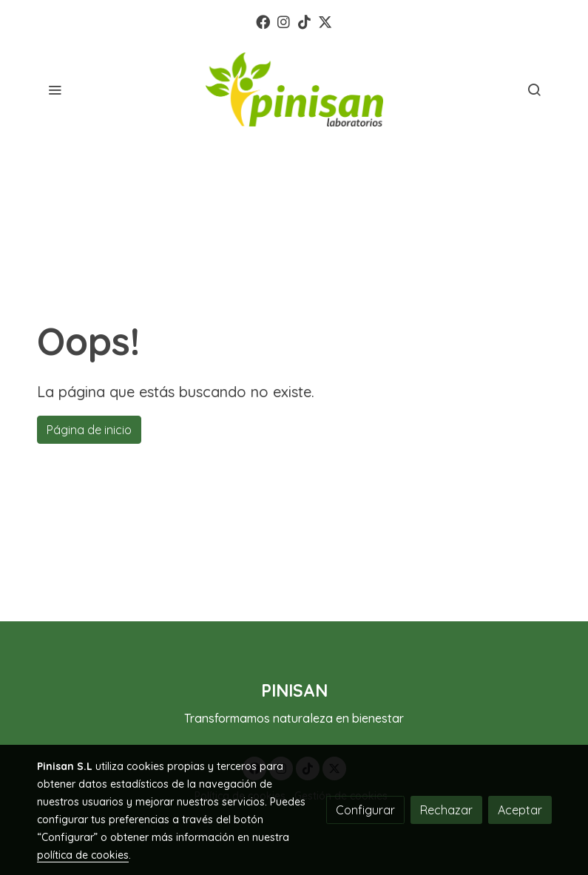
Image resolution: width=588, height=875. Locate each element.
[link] (294, 89)
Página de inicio (89, 430)
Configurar (365, 810)
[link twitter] (325, 21)
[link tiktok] (304, 21)
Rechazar (446, 810)
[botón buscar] (534, 89)
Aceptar (520, 810)
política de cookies (83, 855)
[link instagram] (284, 21)
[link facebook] (263, 21)
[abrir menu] (55, 89)
